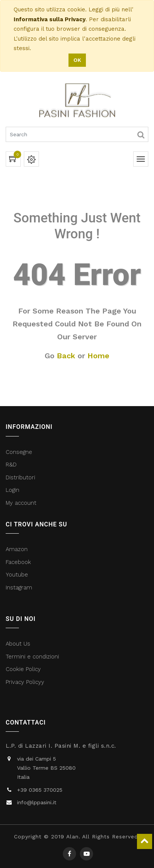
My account (21, 503)
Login (12, 490)
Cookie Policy (23, 669)
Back (66, 356)
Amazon (17, 549)
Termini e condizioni (33, 657)
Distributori (21, 477)
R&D (11, 465)
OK (77, 60)
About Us (18, 644)
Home (98, 356)
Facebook (19, 562)
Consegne (19, 452)
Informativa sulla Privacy (50, 19)
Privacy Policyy (26, 682)
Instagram (19, 588)
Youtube (17, 575)
